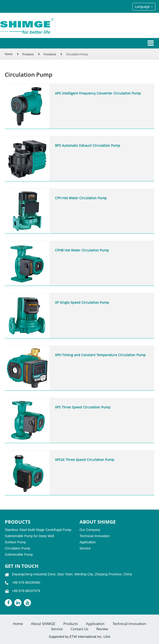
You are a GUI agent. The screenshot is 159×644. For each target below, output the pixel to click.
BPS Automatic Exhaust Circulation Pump (88, 145)
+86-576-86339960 (26, 582)
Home (9, 54)
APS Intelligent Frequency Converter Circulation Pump (98, 93)
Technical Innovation (95, 536)
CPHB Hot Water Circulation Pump (82, 250)
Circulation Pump (17, 548)
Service (85, 548)
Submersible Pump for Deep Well (29, 536)
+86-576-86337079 (26, 591)
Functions (50, 54)
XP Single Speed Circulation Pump (82, 302)
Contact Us (79, 629)
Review (102, 629)
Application (88, 542)
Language (144, 7)
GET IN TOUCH (22, 566)
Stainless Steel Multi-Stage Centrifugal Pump (38, 530)
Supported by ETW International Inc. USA (79, 637)
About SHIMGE (43, 624)
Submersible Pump (19, 554)
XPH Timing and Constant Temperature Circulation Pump (100, 355)
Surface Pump (15, 542)
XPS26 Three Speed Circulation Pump (85, 460)
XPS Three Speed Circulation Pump (83, 407)
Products (28, 54)
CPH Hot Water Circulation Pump (81, 198)
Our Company (90, 530)
